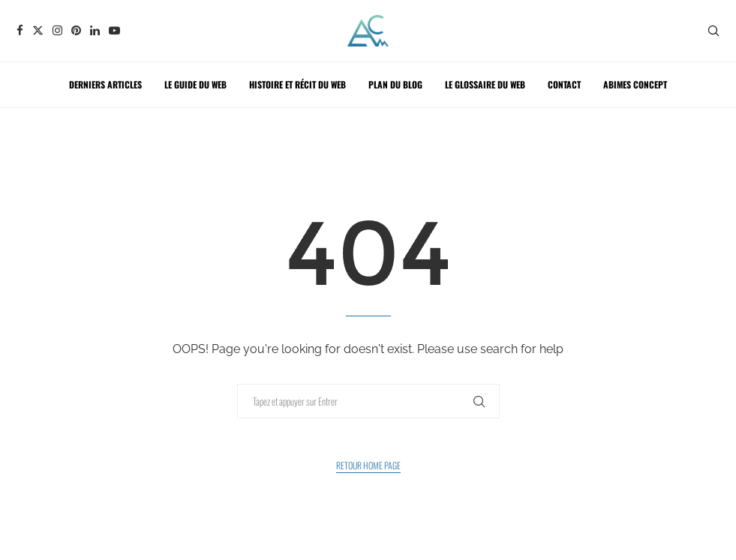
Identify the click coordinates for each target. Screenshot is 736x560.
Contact (564, 84)
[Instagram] (57, 30)
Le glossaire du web (485, 84)
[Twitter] (38, 30)
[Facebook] (20, 30)
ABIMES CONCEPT (635, 84)
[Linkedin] (95, 30)
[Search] (713, 31)
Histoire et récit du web (297, 84)
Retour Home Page (368, 465)
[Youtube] (114, 30)
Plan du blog (395, 84)
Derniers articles (105, 84)
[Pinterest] (76, 30)
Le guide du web (195, 84)
